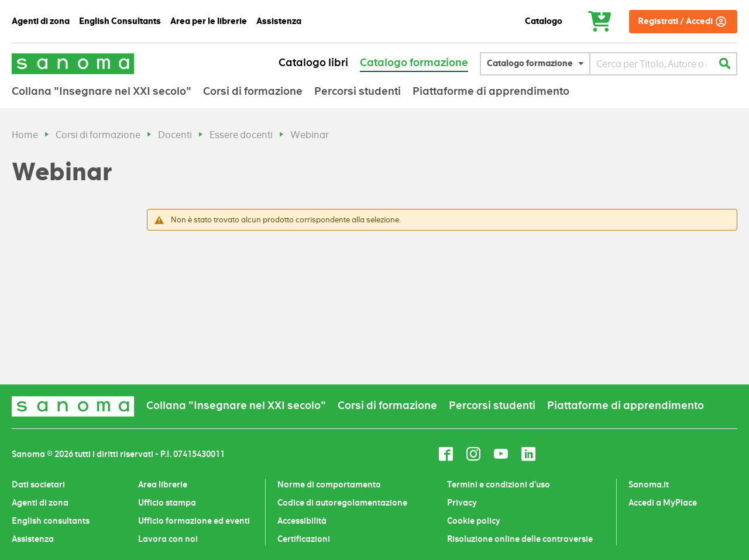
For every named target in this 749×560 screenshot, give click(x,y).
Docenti (175, 135)
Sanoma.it (649, 485)
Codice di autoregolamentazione (342, 503)
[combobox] (652, 64)
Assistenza (33, 539)
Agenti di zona (40, 503)
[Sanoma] (73, 63)
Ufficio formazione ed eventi (194, 521)
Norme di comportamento (329, 485)
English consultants (51, 521)
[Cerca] (724, 64)
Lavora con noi (168, 539)
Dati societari (38, 485)
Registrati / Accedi (675, 21)
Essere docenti (241, 135)
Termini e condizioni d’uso (499, 485)
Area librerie (163, 485)
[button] (538, 64)
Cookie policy (474, 521)
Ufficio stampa (167, 503)
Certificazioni (304, 539)
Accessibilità (302, 521)
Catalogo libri (313, 63)
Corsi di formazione (98, 135)
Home (25, 135)
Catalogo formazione (414, 63)
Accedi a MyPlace (663, 503)
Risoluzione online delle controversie (520, 539)
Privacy (462, 503)
